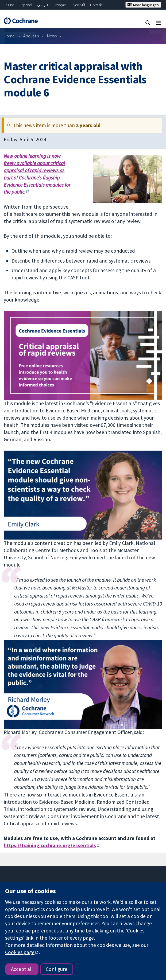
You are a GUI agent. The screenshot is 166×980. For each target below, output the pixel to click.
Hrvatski (96, 5)
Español (26, 5)
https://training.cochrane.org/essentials (50, 845)
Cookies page (20, 952)
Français (60, 5)
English (9, 5)
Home (9, 36)
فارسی (43, 5)
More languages (143, 5)
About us (31, 36)
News (52, 36)
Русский (78, 5)
